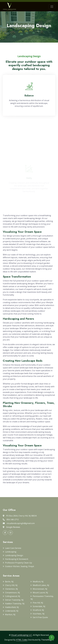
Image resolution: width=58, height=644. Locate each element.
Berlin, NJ (9, 582)
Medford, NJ (38, 582)
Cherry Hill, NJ (11, 585)
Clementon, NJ (11, 589)
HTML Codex (22, 640)
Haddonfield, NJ (12, 607)
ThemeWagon (47, 640)
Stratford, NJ (38, 610)
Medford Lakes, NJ (41, 585)
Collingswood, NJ (13, 596)
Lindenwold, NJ (12, 611)
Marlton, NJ (10, 615)
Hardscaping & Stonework (17, 559)
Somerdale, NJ (39, 606)
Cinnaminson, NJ (12, 593)
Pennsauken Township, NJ (42, 598)
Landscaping (11, 552)
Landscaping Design (14, 555)
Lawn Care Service (13, 548)
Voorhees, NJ (39, 614)
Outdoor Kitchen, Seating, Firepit (20, 566)
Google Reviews (13, 527)
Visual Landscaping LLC (21, 635)
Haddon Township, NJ (15, 604)
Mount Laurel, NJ (40, 593)
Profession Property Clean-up (18, 563)
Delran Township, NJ (14, 600)
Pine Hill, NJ (38, 603)
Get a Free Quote (40, 617)
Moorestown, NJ (40, 589)
